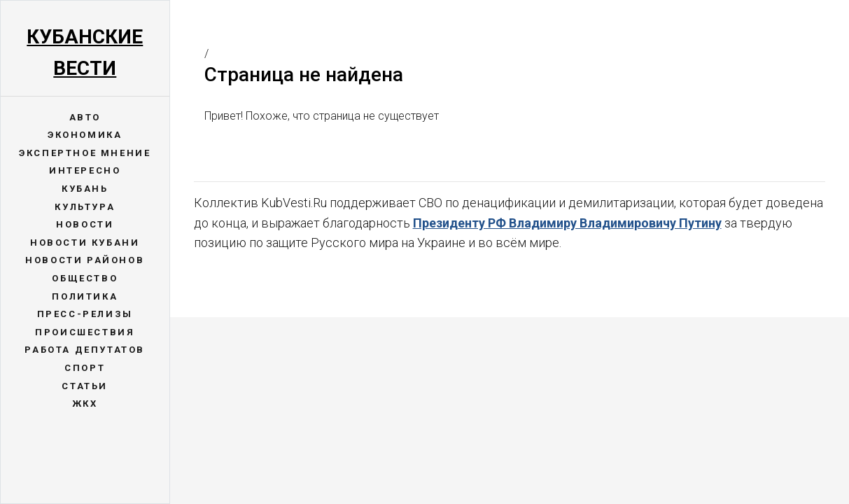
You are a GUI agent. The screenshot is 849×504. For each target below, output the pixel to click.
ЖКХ (85, 404)
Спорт (85, 368)
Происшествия (85, 332)
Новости (85, 224)
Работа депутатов (85, 350)
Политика (85, 296)
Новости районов (85, 260)
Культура (85, 207)
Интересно (85, 170)
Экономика (85, 135)
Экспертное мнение (85, 153)
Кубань (85, 189)
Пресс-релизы (85, 314)
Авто (85, 117)
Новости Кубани (85, 243)
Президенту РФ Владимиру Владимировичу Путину (567, 223)
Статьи (85, 386)
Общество (85, 278)
